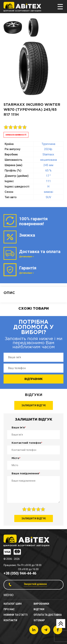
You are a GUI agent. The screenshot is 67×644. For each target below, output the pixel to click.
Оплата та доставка (48, 615)
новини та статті (16, 615)
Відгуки (39, 609)
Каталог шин (13, 604)
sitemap (39, 620)
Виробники (41, 604)
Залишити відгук (34, 405)
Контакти (10, 620)
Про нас (9, 609)
